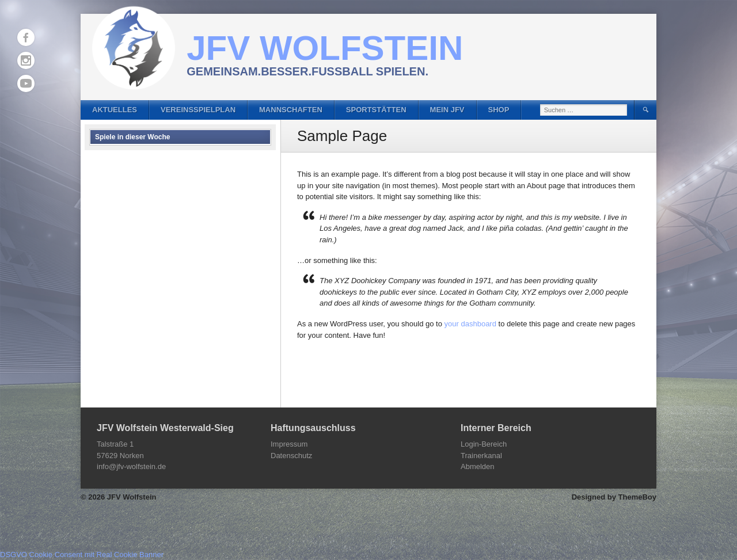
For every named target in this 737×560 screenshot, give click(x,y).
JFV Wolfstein (325, 48)
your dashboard (470, 324)
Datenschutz (291, 456)
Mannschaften (291, 110)
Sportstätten (376, 110)
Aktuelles (115, 110)
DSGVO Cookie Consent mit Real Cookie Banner (82, 555)
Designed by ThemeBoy (614, 497)
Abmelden (478, 466)
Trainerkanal (481, 456)
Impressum (289, 444)
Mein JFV (447, 110)
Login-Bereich (484, 444)
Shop (499, 110)
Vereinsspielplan (198, 110)
